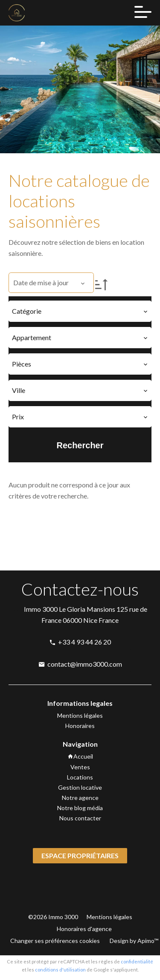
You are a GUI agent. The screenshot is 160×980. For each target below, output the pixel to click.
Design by (133, 941)
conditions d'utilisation (60, 970)
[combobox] (80, 311)
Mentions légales (109, 917)
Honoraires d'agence (84, 929)
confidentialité (137, 961)
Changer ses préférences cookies (55, 941)
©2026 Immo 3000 (53, 917)
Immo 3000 (41, 609)
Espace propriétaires (80, 855)
